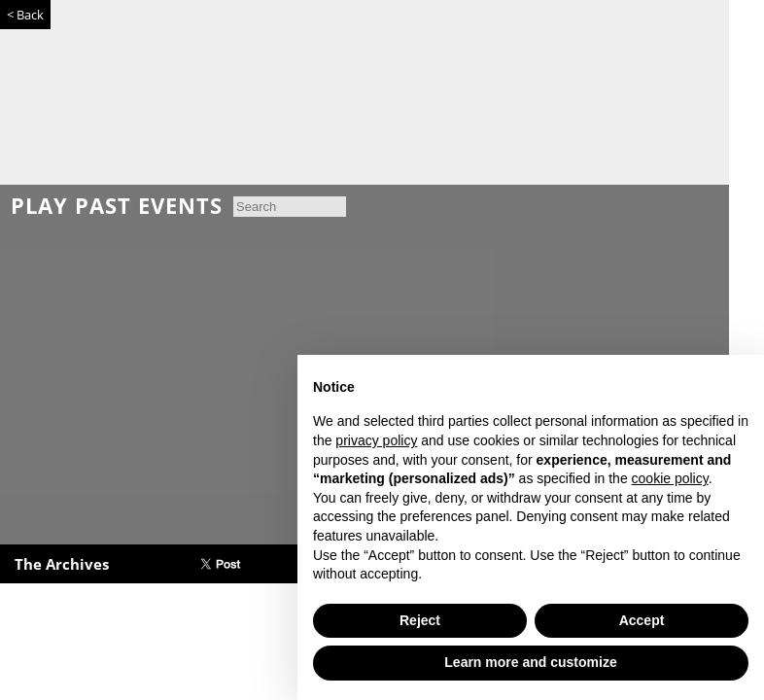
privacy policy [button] (376, 440)
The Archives (62, 564)
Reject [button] (420, 620)
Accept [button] (642, 620)
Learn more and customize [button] (530, 662)
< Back (25, 15)
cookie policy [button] (670, 478)
